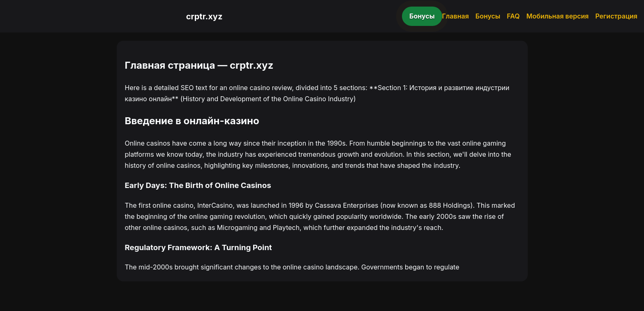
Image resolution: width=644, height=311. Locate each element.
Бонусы (422, 16)
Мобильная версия (558, 16)
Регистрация (616, 16)
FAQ (513, 16)
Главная (456, 16)
